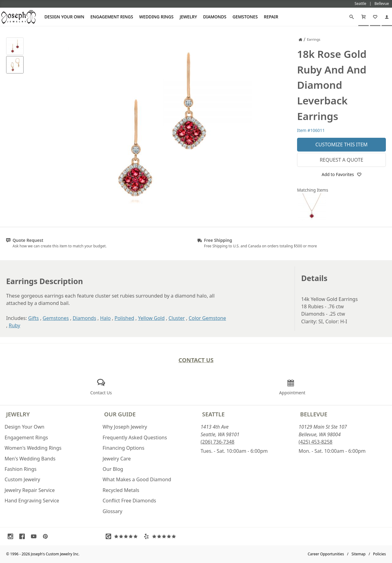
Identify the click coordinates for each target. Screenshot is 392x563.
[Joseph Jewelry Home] (300, 39)
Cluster (177, 318)
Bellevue (314, 414)
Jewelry (188, 17)
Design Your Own (64, 17)
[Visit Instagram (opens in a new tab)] (12, 536)
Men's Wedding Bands (30, 459)
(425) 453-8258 (315, 442)
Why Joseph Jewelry (125, 427)
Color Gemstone (207, 318)
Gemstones (245, 17)
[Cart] (364, 17)
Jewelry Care (117, 459)
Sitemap (359, 554)
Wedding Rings (156, 17)
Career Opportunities (326, 554)
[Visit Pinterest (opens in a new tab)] (47, 536)
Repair (271, 17)
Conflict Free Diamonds (129, 501)
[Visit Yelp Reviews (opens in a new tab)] (161, 536)
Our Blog (113, 469)
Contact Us (196, 360)
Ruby (14, 325)
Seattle (213, 414)
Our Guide (120, 414)
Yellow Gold (151, 318)
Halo (106, 318)
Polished (124, 318)
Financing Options (123, 448)
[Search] (352, 17)
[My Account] (387, 17)
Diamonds (215, 17)
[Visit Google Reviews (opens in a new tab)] (123, 536)
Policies (379, 554)
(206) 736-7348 (217, 442)
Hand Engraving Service (32, 501)
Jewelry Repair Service (30, 490)
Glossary (113, 511)
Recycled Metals (121, 490)
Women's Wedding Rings (33, 448)
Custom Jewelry (22, 479)
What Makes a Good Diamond (137, 479)
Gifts (34, 318)
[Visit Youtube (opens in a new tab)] (35, 536)
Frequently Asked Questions (135, 437)
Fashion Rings (21, 469)
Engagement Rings (112, 17)
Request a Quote (341, 160)
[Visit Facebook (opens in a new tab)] (24, 536)
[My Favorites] (375, 17)
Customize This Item (342, 145)
